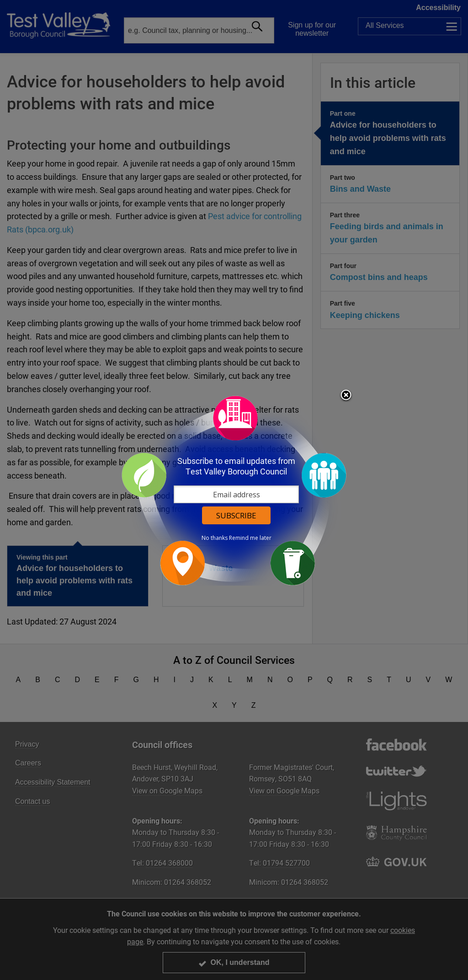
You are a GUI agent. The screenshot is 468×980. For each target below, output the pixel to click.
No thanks (215, 538)
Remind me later (250, 538)
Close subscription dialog (346, 396)
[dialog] (234, 490)
